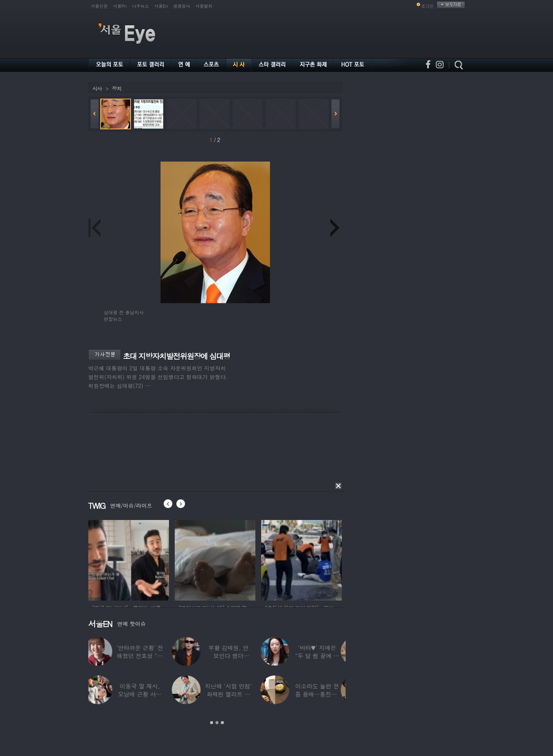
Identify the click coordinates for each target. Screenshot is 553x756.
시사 (97, 88)
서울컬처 (204, 6)
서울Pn (120, 6)
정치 (117, 88)
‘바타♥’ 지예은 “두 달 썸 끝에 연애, (322, 656)
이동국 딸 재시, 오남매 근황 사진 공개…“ (144, 694)
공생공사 (182, 6)
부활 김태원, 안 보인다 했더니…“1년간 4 (233, 656)
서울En (161, 6)
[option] (129, 559)
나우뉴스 (141, 6)
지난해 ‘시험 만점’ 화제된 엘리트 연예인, (233, 694)
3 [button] (222, 723)
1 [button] (212, 723)
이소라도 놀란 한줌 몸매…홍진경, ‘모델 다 (322, 694)
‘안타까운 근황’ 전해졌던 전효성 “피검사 (144, 656)
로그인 (428, 6)
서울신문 (99, 6)
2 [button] (217, 723)
